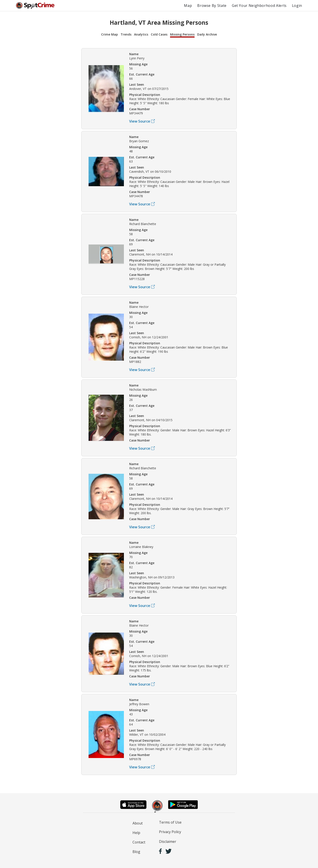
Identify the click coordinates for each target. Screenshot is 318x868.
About (138, 823)
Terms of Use (170, 822)
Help (136, 833)
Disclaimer (168, 841)
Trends (126, 34)
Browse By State (212, 6)
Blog (136, 852)
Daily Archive (207, 34)
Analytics (141, 34)
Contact (139, 842)
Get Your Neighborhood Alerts (259, 6)
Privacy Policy (170, 832)
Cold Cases (159, 34)
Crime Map (110, 34)
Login (297, 6)
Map (188, 6)
